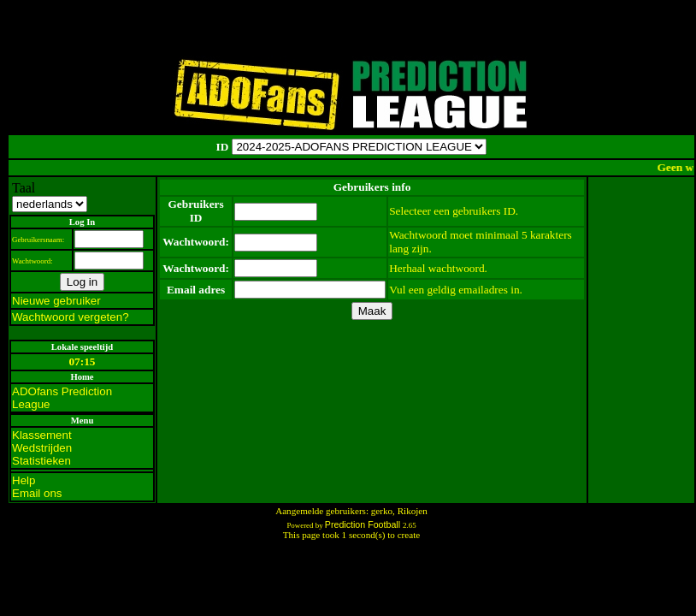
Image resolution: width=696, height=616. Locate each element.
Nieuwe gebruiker (56, 301)
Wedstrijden (42, 448)
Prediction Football (364, 524)
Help (24, 480)
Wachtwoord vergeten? (71, 317)
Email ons (37, 493)
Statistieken (41, 461)
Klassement (42, 435)
